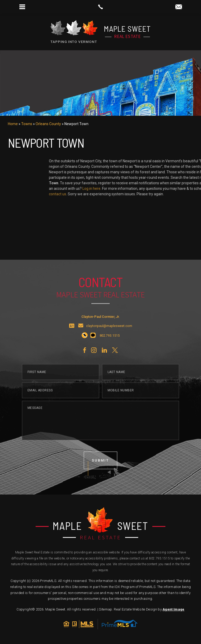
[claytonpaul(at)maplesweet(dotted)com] (179, 7)
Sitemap (105, 609)
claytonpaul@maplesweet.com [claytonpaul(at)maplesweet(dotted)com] (109, 339)
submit (100, 473)
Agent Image (174, 609)
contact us (187, 194)
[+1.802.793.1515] (85, 349)
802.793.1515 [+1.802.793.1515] (160, 558)
